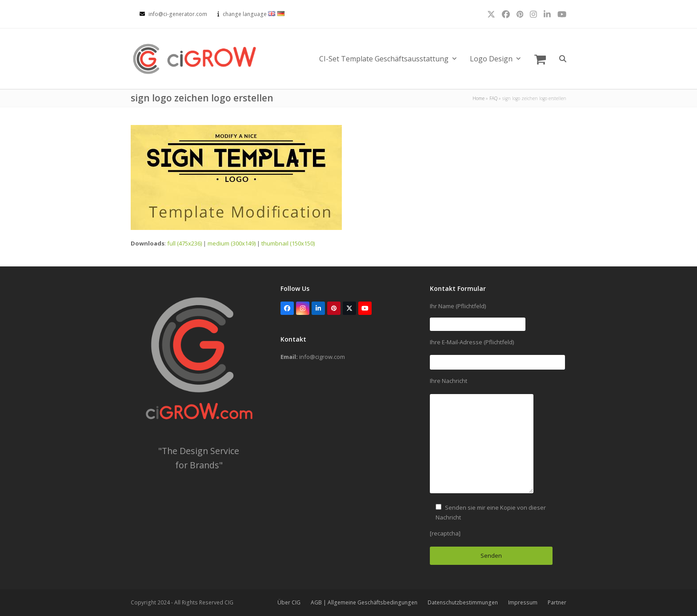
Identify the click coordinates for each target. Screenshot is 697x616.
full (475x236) (184, 243)
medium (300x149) (232, 243)
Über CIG (289, 602)
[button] (540, 59)
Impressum (523, 602)
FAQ (493, 98)
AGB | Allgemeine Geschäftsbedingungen (364, 602)
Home (479, 98)
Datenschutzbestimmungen (463, 602)
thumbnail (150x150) (288, 243)
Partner (557, 602)
